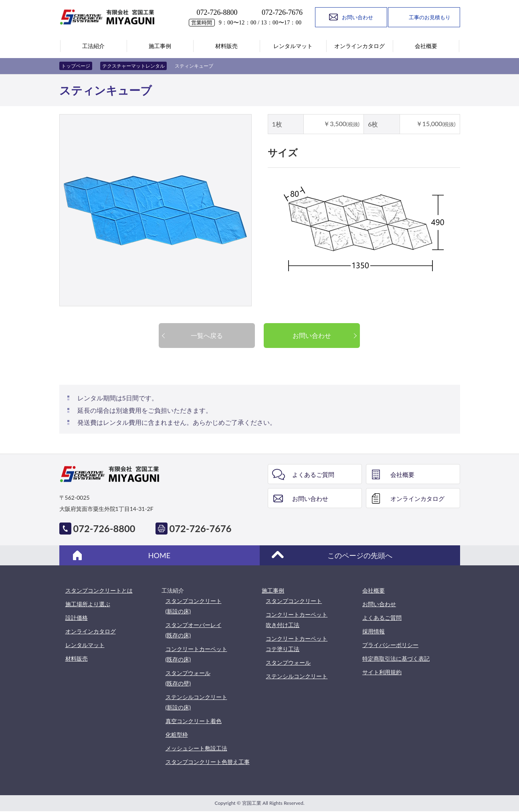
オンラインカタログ (417, 498)
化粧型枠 (177, 735)
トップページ (76, 66)
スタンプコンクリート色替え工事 (208, 762)
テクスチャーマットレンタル (133, 66)
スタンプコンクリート (294, 601)
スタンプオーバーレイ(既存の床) (194, 630)
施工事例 (273, 590)
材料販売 (77, 658)
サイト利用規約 (382, 672)
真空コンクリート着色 (194, 721)
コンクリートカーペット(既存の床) (196, 654)
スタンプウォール (288, 662)
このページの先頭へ (360, 555)
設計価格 (77, 618)
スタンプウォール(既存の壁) (188, 678)
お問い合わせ (312, 335)
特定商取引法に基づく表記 (396, 658)
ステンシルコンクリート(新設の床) (196, 702)
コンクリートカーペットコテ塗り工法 (297, 644)
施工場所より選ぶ (88, 604)
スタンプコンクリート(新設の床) (194, 606)
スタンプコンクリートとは (99, 590)
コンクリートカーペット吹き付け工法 (297, 620)
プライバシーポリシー (390, 645)
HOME (159, 555)
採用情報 (374, 631)
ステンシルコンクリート (297, 676)
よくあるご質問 (313, 474)
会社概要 (402, 474)
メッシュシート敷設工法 (196, 748)
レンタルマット (85, 645)
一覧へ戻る (207, 335)
